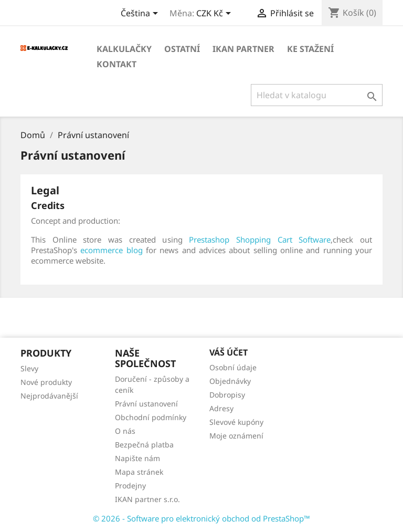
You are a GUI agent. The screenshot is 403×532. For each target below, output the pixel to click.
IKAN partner (243, 49)
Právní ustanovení (146, 404)
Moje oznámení (236, 436)
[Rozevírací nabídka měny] (215, 14)
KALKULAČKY (124, 49)
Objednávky (230, 381)
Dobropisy (227, 395)
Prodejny (130, 486)
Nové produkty (46, 382)
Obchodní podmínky (151, 417)
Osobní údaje (233, 367)
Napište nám (137, 458)
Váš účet (229, 352)
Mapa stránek (139, 472)
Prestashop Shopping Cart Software (260, 239)
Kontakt (116, 64)
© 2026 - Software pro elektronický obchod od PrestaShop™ (201, 518)
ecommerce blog (111, 250)
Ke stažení (310, 49)
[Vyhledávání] (317, 95)
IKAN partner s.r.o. (147, 499)
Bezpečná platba (144, 445)
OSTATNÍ (182, 49)
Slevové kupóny (236, 422)
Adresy (221, 408)
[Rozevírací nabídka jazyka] (141, 14)
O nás (125, 431)
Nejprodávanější (49, 396)
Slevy (29, 368)
